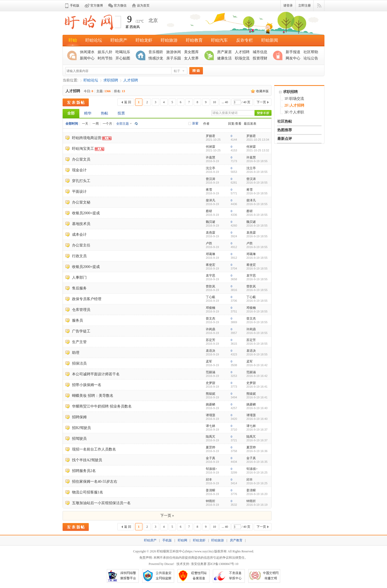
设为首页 (143, 6)
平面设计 (79, 192)
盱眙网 (183, 540)
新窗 (195, 123)
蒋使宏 (211, 265)
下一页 (261, 102)
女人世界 (191, 58)
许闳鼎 (211, 329)
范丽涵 (211, 372)
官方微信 (120, 6)
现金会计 (79, 170)
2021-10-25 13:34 (258, 140)
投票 (121, 113)
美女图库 (191, 52)
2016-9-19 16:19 (257, 505)
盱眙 (73, 40)
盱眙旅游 (169, 40)
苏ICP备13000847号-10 (223, 564)
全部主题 (123, 124)
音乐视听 (156, 52)
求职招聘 (111, 80)
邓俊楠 (211, 308)
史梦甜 (211, 383)
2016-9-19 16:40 (257, 408)
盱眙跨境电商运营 (87, 138)
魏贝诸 (211, 222)
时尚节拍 (105, 58)
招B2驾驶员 (81, 428)
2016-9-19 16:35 (257, 462)
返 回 (128, 102)
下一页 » (167, 516)
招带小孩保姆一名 (87, 385)
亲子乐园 (174, 58)
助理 (76, 353)
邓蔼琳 (211, 254)
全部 (71, 113)
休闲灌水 (87, 52)
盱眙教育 (194, 40)
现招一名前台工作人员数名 (94, 449)
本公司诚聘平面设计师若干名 (96, 374)
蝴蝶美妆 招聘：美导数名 (93, 396)
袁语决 (211, 351)
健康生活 (224, 58)
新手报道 (293, 52)
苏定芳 (211, 340)
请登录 (288, 6)
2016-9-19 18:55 (257, 161)
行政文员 (79, 256)
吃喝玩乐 (123, 52)
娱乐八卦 (105, 52)
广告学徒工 (81, 331)
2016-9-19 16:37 (257, 430)
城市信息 (260, 52)
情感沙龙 (156, 58)
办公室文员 (81, 159)
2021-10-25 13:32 (258, 150)
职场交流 (242, 58)
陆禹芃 (211, 437)
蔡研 (209, 211)
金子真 (211, 458)
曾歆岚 (211, 286)
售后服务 (79, 288)
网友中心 (293, 58)
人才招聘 (242, 52)
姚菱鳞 (211, 404)
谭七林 (211, 426)
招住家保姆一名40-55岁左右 (95, 482)
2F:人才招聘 (294, 105)
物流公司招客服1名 (88, 492)
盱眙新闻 (270, 40)
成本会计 (79, 235)
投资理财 (260, 58)
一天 (85, 124)
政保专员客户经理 (87, 299)
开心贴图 (123, 58)
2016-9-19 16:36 (257, 451)
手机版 (75, 6)
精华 (88, 113)
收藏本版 (262, 91)
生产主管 (79, 342)
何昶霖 (211, 147)
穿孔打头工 (81, 181)
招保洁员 (79, 363)
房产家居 (224, 52)
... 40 (225, 102)
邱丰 (209, 480)
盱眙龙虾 (144, 40)
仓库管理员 (81, 310)
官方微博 (97, 6)
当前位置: (70, 80)
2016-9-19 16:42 (257, 365)
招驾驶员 (79, 439)
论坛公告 (311, 58)
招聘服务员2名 (84, 471)
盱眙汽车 (219, 40)
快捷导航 (319, 6)
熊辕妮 (211, 394)
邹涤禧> (211, 469)
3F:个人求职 (294, 112)
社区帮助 (311, 52)
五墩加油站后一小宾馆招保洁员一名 (101, 503)
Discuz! (169, 564)
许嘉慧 (211, 157)
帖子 (177, 71)
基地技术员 (81, 224)
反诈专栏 (245, 40)
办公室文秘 (81, 202)
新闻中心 (87, 58)
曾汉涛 (211, 179)
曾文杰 (211, 318)
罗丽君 (211, 136)
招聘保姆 (79, 417)
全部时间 (72, 124)
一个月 (107, 124)
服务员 (78, 320)
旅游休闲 (174, 52)
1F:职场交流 (294, 99)
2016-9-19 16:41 (257, 387)
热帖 (104, 113)
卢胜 (209, 243)
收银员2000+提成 (86, 213)
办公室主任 (81, 245)
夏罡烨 (211, 447)
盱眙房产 (119, 40)
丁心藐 (211, 297)
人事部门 (79, 277)
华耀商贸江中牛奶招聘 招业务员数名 (102, 406)
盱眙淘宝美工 (83, 149)
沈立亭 (211, 168)
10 (214, 102)
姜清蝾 (211, 490)
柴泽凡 (211, 200)
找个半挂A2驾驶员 (87, 460)
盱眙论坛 (94, 40)
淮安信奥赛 (199, 564)
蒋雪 (209, 190)
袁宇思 (211, 276)
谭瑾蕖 (211, 415)
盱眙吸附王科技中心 (171, 551)
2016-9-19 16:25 (257, 472)
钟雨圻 (211, 501)
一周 (96, 124)
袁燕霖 (211, 233)
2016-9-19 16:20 (257, 494)
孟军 (209, 361)
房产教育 (236, 540)
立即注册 (305, 6)
